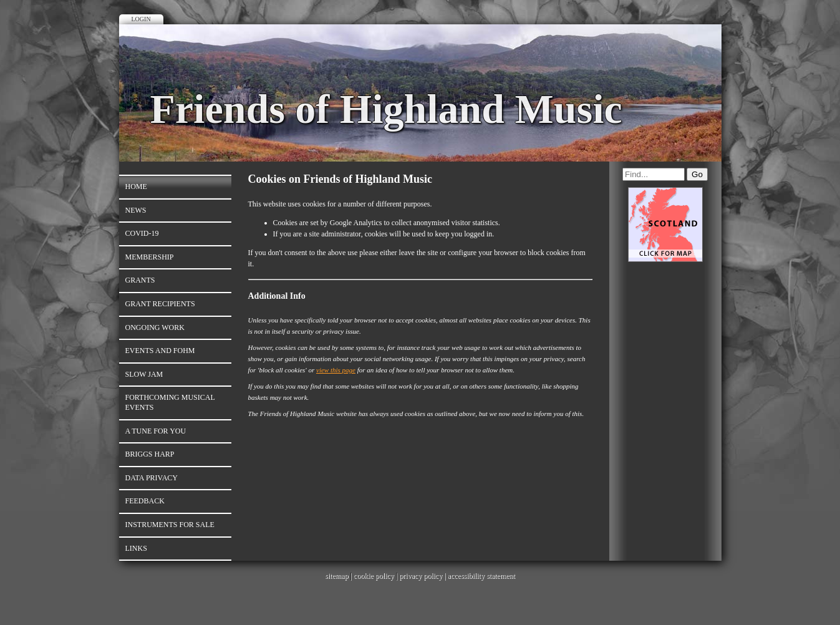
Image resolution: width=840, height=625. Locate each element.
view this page (336, 370)
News (136, 210)
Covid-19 (142, 233)
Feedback (145, 501)
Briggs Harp (150, 454)
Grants (140, 280)
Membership (150, 257)
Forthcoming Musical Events (170, 402)
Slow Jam (144, 374)
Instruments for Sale (170, 525)
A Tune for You (156, 431)
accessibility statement (481, 576)
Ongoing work (155, 327)
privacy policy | (423, 576)
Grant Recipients (160, 304)
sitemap (336, 576)
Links (136, 548)
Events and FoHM (160, 351)
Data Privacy (152, 478)
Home (136, 187)
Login (141, 19)
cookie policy (374, 576)
